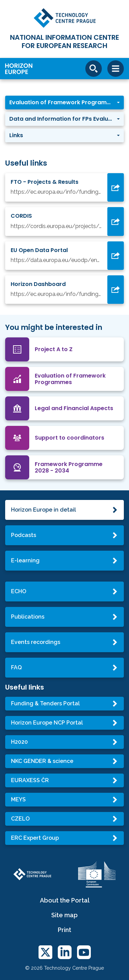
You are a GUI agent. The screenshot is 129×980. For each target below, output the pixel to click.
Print (64, 930)
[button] (64, 103)
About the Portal (65, 900)
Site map (64, 915)
